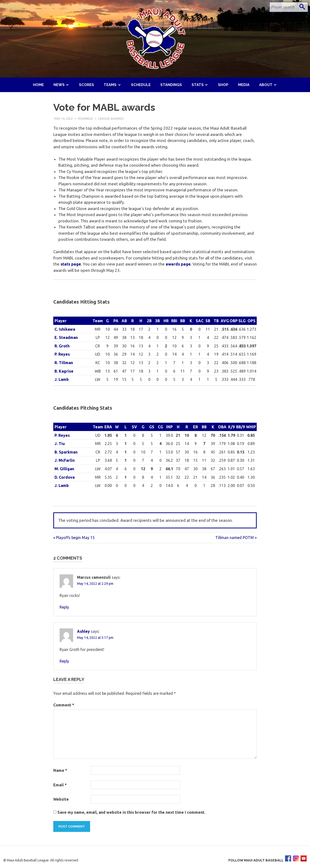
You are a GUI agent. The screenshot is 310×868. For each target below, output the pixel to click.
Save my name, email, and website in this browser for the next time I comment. (131, 812)
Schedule (141, 85)
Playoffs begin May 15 (75, 538)
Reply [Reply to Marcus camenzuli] (64, 607)
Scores (86, 85)
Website (61, 799)
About (266, 85)
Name (60, 770)
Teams (110, 85)
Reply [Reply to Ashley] (64, 661)
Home (38, 85)
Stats (198, 85)
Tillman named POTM (235, 538)
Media (244, 85)
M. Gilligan (64, 469)
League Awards (111, 118)
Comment (64, 705)
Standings (171, 85)
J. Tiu (60, 444)
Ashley (83, 631)
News (59, 85)
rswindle (85, 118)
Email (60, 785)
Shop (223, 85)
